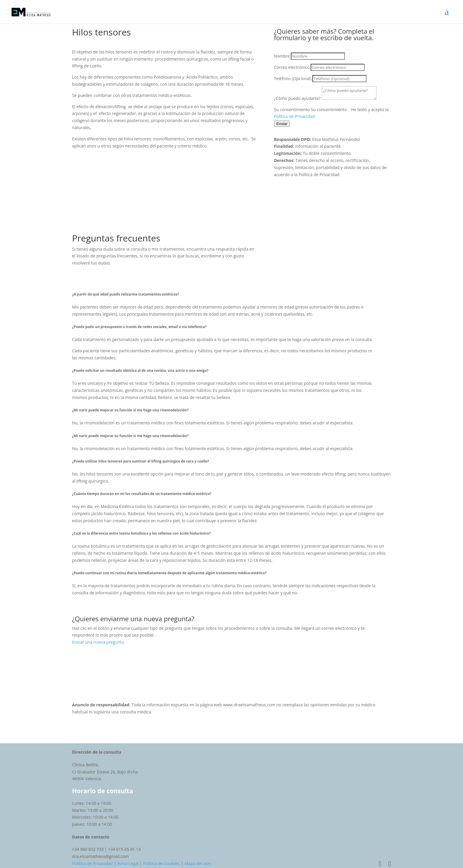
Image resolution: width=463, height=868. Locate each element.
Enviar (282, 124)
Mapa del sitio (198, 863)
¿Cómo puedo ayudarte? (297, 98)
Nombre (282, 56)
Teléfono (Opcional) (293, 78)
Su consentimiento (292, 109)
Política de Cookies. (161, 863)
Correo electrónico (292, 67)
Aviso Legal (128, 863)
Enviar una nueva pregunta (98, 642)
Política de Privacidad (294, 116)
